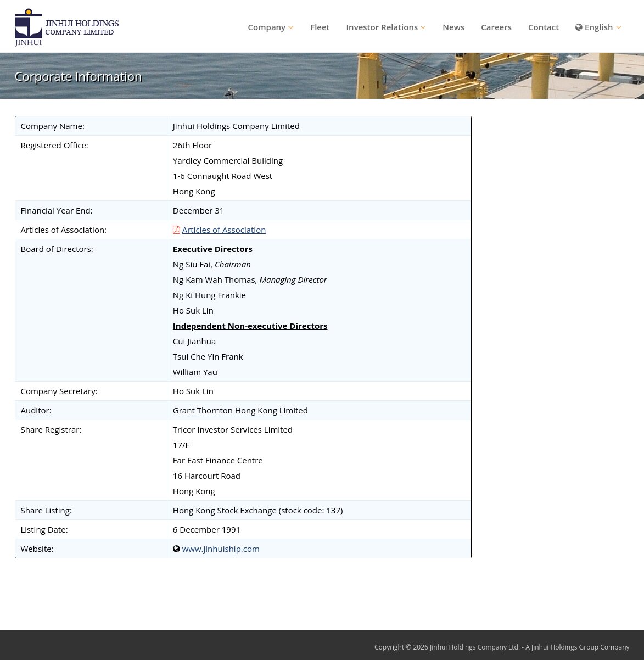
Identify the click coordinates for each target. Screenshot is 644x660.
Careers (496, 27)
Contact (544, 27)
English (594, 27)
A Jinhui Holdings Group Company (577, 647)
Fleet (320, 27)
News (453, 27)
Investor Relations (382, 27)
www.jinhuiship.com (221, 549)
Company (267, 27)
